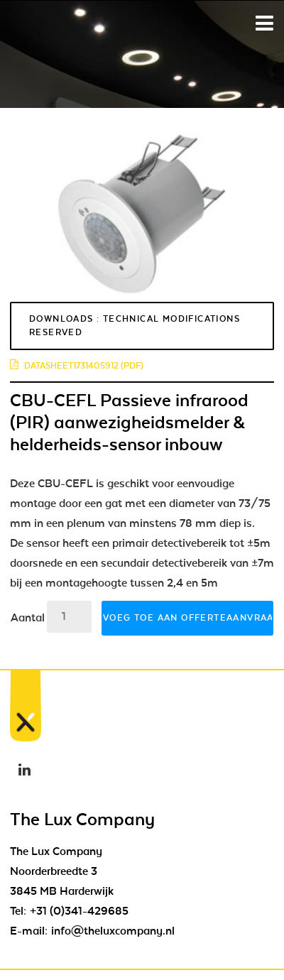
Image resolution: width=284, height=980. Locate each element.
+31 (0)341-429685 (79, 911)
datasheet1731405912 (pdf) (77, 366)
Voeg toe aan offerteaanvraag (188, 618)
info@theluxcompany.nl (113, 931)
